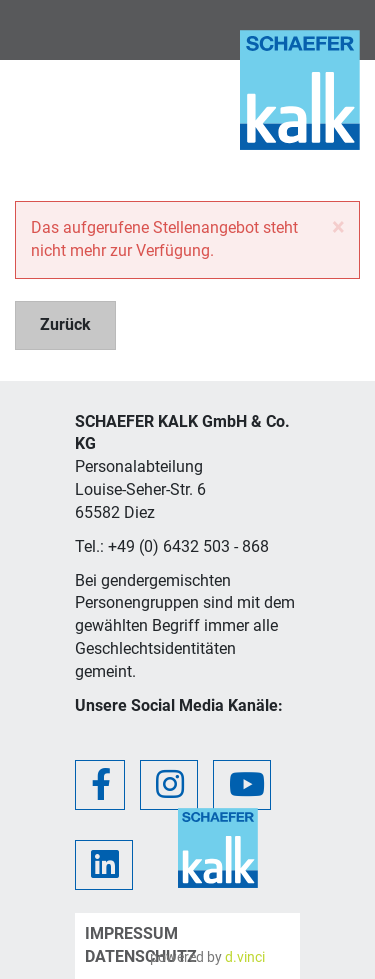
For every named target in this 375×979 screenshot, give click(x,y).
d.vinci (245, 957)
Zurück (65, 324)
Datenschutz (141, 956)
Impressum (131, 933)
